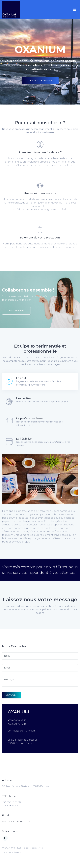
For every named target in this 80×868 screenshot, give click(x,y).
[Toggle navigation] (75, 10)
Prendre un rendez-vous (40, 80)
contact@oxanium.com (16, 822)
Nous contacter (16, 311)
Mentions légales (12, 852)
